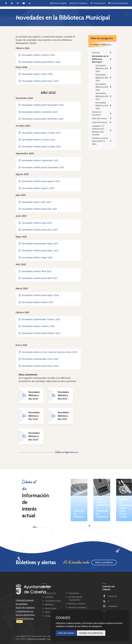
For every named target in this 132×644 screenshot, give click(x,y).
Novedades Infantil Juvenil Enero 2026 (39, 81)
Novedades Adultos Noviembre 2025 (38, 112)
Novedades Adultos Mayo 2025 (36, 257)
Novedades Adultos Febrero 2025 (37, 326)
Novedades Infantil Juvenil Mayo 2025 (39, 250)
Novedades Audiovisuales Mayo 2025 (38, 243)
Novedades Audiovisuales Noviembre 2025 (41, 119)
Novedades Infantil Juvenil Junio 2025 (38, 230)
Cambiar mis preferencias (91, 633)
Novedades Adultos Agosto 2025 (37, 188)
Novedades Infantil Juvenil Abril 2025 (38, 278)
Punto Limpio (51, 608)
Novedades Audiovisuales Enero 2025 (39, 359)
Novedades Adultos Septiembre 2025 (39, 160)
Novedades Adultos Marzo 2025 (36, 302)
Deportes (49, 597)
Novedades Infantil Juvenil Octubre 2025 (40, 147)
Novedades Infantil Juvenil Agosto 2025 (39, 181)
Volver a (101, 45)
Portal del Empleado (25, 600)
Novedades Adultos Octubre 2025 (37, 140)
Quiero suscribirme (104, 562)
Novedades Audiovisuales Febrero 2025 (40, 319)
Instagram (113, 606)
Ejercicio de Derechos (25, 615)
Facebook (113, 596)
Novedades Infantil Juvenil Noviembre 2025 (41, 105)
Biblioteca (49, 604)
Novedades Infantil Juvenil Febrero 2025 (40, 333)
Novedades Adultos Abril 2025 (35, 271)
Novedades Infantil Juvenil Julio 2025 (38, 209)
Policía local (50, 593)
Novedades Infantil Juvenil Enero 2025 (39, 366)
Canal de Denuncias (25, 618)
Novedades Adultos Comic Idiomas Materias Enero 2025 (48, 352)
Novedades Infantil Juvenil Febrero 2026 (40, 62)
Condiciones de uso (25, 611)
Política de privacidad (36, 639)
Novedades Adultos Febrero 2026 (37, 55)
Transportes (74, 593)
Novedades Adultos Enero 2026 (36, 74)
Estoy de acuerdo (66, 633)
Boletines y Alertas (77, 604)
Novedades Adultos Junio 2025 (35, 223)
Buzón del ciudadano (25, 607)
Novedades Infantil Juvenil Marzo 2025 (39, 295)
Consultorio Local (53, 601)
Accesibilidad (22, 604)
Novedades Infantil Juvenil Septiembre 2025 (41, 167)
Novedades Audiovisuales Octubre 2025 (40, 133)
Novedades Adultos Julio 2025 (35, 202)
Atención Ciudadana (77, 607)
